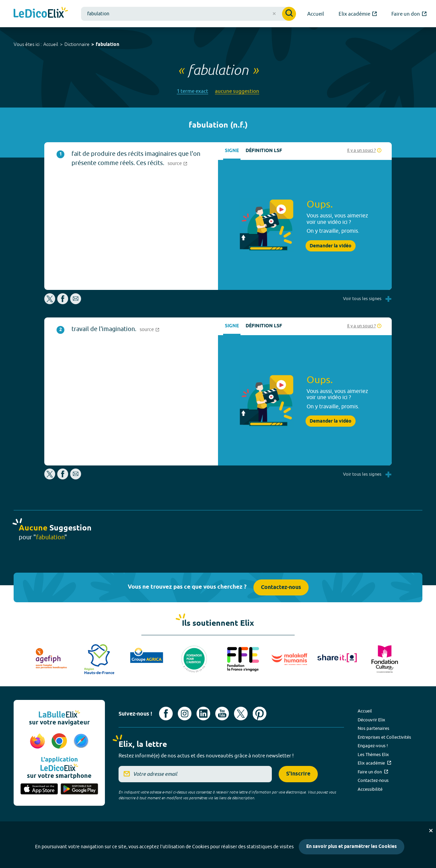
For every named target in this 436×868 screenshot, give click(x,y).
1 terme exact (192, 91)
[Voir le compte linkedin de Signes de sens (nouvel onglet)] (203, 714)
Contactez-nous (281, 587)
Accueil (51, 44)
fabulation (107, 45)
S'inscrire (298, 774)
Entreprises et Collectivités (384, 737)
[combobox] (189, 14)
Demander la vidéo (331, 246)
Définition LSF (264, 151)
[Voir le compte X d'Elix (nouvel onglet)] (241, 714)
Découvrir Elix (371, 720)
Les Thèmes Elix (373, 754)
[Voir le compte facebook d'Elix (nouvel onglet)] (166, 714)
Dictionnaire (77, 44)
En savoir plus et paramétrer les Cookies (352, 847)
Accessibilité (370, 789)
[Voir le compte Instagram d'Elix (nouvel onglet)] (185, 714)
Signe (232, 151)
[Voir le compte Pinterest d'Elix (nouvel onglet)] (260, 714)
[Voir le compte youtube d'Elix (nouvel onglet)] (222, 714)
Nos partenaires (373, 728)
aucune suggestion (237, 91)
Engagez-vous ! (373, 746)
